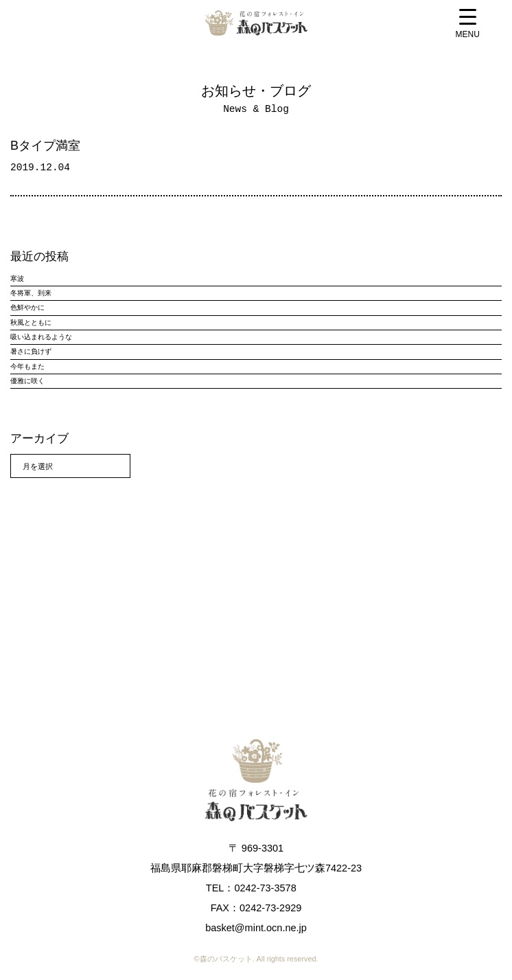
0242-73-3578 (265, 888)
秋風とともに (31, 322)
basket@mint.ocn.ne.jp (256, 928)
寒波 (17, 278)
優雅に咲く (27, 381)
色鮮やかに (27, 307)
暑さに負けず (31, 351)
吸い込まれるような (41, 337)
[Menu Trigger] (468, 25)
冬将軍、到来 (31, 293)
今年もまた (27, 366)
